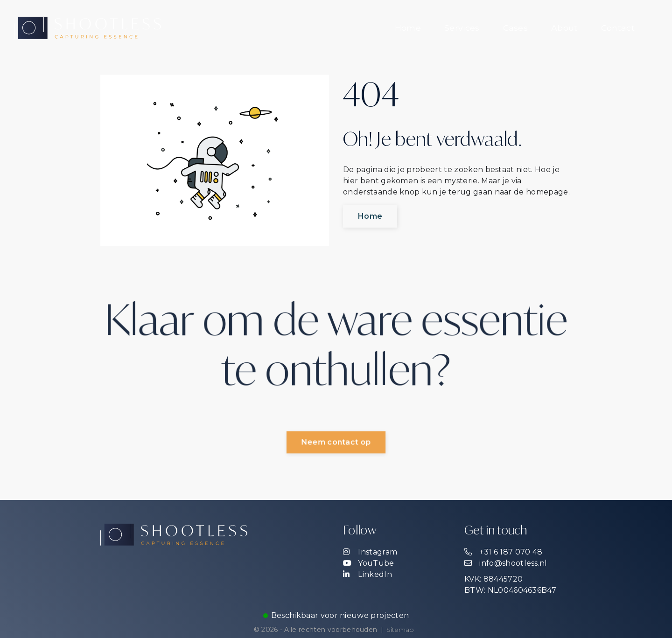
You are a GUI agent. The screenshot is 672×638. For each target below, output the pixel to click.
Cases (516, 28)
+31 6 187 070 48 (503, 552)
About (564, 28)
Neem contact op (336, 443)
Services (462, 28)
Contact (618, 28)
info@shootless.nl (506, 563)
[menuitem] (408, 28)
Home (408, 28)
